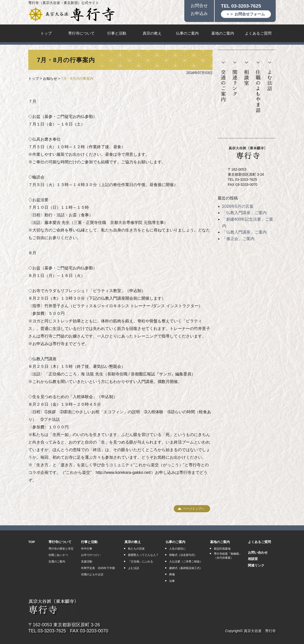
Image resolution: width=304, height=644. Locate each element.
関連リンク (235, 79)
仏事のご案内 (187, 33)
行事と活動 (117, 33)
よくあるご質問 (258, 33)
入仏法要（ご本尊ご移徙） (186, 561)
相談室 (246, 73)
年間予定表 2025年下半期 (98, 568)
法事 (172, 581)
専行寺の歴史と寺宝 (61, 549)
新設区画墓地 (222, 549)
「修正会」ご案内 (238, 239)
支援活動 (87, 561)
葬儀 (172, 574)
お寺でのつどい (91, 555)
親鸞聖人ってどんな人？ (143, 555)
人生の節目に (178, 549)
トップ (46, 33)
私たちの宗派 (136, 549)
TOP (32, 542)
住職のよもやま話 (258, 87)
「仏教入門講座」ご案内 (244, 213)
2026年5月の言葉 (238, 206)
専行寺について (81, 33)
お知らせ (50, 79)
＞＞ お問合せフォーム (245, 14)
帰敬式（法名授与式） (183, 555)
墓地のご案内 (223, 33)
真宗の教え (152, 33)
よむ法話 (270, 76)
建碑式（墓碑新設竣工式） (186, 568)
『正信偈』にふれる (141, 561)
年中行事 (87, 549)
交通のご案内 (223, 82)
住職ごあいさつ (58, 555)
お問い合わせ (258, 552)
